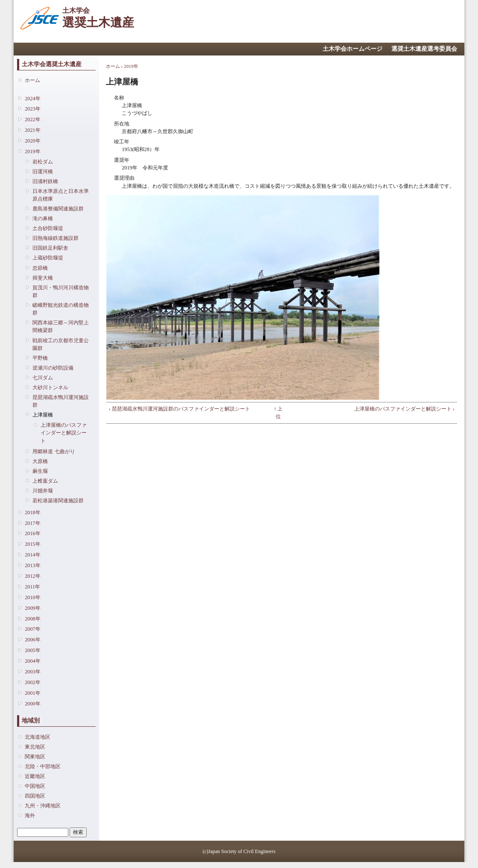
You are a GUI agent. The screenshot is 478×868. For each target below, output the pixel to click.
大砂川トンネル (50, 387)
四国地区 (35, 796)
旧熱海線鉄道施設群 (55, 238)
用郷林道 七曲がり (54, 451)
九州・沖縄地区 (43, 806)
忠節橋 (40, 268)
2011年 (32, 587)
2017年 (32, 523)
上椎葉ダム (45, 481)
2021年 (32, 130)
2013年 (32, 565)
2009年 (32, 608)
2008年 (32, 619)
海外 (30, 816)
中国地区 (35, 786)
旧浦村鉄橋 (45, 181)
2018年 (32, 513)
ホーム (32, 80)
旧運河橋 (43, 172)
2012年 (32, 576)
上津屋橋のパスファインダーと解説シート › (404, 409)
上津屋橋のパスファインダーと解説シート (64, 433)
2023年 (32, 109)
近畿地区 (35, 776)
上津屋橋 (43, 415)
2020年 (32, 141)
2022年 (32, 119)
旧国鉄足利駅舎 (50, 248)
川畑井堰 (43, 491)
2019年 (32, 151)
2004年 (32, 661)
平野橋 (40, 358)
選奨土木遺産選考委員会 (424, 49)
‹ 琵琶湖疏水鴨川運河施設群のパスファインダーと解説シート (179, 409)
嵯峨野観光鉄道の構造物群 (61, 309)
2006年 (32, 640)
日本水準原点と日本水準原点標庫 (61, 195)
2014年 (32, 555)
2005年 (32, 650)
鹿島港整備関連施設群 (58, 209)
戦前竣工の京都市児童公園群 (61, 344)
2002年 (32, 682)
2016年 (32, 533)
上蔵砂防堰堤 (48, 258)
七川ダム (43, 378)
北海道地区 (38, 737)
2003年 (32, 672)
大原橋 (40, 461)
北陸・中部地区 (43, 766)
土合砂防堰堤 (48, 228)
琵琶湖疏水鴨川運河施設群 (61, 401)
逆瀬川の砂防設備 (53, 368)
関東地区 (35, 757)
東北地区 (35, 747)
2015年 (32, 544)
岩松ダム (43, 162)
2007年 (32, 629)
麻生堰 (40, 471)
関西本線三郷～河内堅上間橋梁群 (61, 326)
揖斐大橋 (43, 278)
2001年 (32, 693)
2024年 (32, 99)
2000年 (32, 704)
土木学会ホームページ (353, 49)
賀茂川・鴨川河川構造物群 (61, 291)
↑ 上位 (278, 413)
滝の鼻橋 (43, 218)
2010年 (32, 597)
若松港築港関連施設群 (58, 501)
